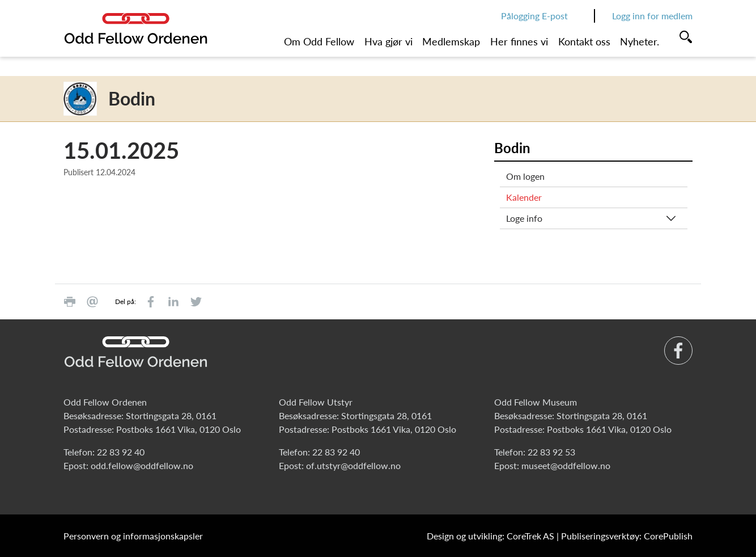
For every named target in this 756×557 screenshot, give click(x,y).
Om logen (525, 176)
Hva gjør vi (388, 41)
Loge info (524, 218)
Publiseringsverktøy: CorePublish (627, 536)
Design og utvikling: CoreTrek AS (490, 536)
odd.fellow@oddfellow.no (142, 465)
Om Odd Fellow (319, 41)
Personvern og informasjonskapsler (133, 536)
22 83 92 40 (121, 452)
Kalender (524, 197)
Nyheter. (640, 41)
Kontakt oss (584, 41)
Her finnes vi (519, 41)
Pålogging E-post (534, 16)
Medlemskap (451, 41)
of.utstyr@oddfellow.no (353, 465)
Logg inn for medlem (652, 16)
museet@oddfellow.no (566, 465)
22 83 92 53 (551, 452)
